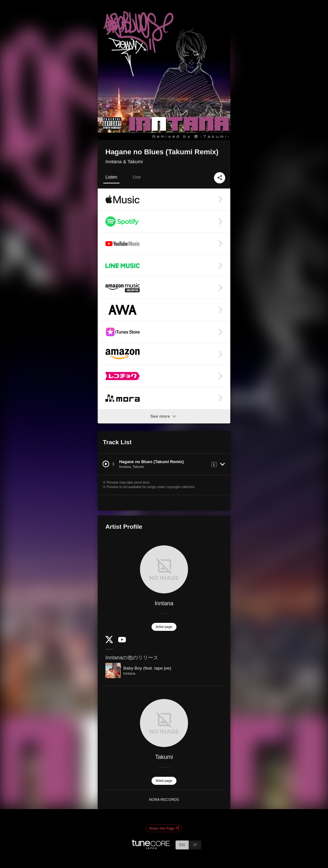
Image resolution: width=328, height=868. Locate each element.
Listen (111, 177)
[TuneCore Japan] (151, 847)
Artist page (164, 627)
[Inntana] (164, 569)
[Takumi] (164, 723)
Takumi (164, 757)
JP (195, 845)
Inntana (164, 603)
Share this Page (164, 828)
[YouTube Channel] (122, 641)
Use (137, 177)
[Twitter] (109, 642)
